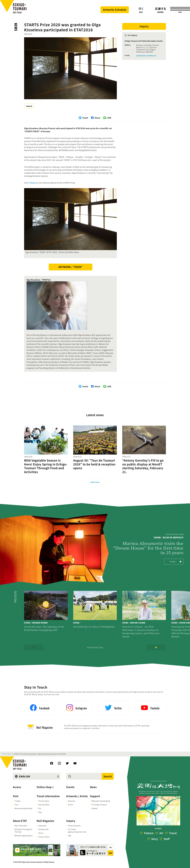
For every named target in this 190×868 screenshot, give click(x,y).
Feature (149, 833)
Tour (17, 805)
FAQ (70, 836)
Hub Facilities (44, 805)
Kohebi (95, 808)
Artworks (72, 801)
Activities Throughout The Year (23, 831)
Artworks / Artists (77, 796)
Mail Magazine (45, 821)
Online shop (44, 787)
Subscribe (42, 826)
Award (29, 106)
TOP (4, 754)
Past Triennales (21, 826)
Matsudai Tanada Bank (101, 801)
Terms (41, 833)
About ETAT (20, 821)
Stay (40, 812)
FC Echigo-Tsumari (99, 805)
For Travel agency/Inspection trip (77, 831)
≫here (32, 183)
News (16, 27)
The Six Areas (44, 801)
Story (155, 839)
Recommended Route (23, 808)
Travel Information (48, 796)
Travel (173, 833)
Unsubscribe (44, 829)
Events (70, 787)
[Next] (156, 647)
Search (108, 776)
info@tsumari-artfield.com (146, 56)
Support (95, 796)
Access (17, 787)
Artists (71, 805)
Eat (40, 808)
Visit (16, 796)
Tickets (18, 801)
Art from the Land (95, 647)
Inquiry (71, 821)
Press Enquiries (74, 826)
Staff (167, 839)
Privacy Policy (44, 837)
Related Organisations (24, 836)
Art (161, 833)
